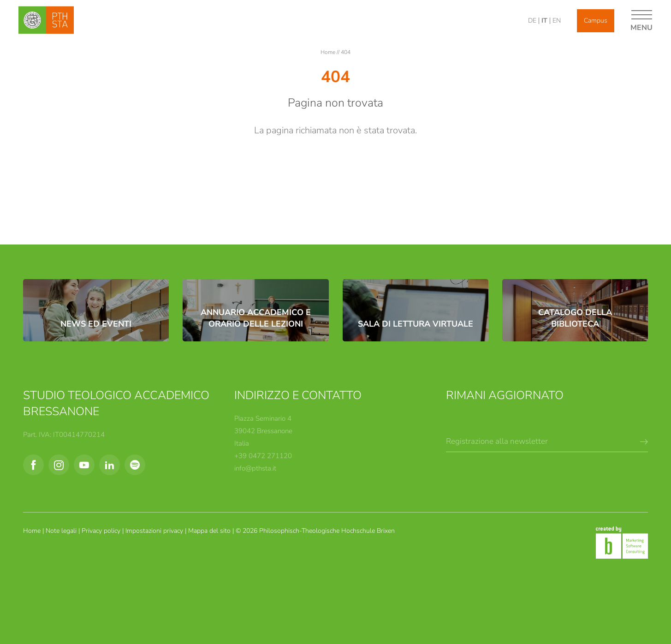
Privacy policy (102, 531)
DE (532, 21)
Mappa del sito (210, 531)
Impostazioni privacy (155, 531)
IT (544, 21)
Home (329, 52)
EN (557, 21)
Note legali (62, 531)
